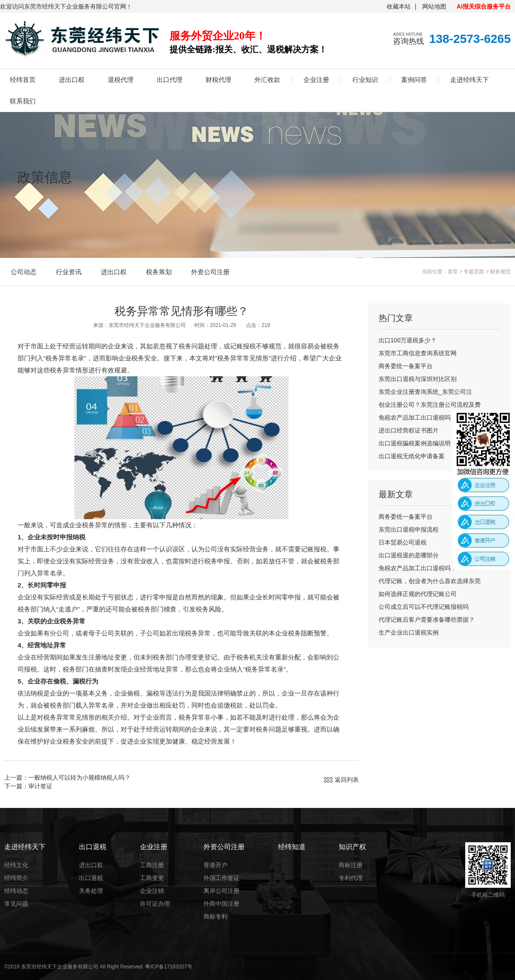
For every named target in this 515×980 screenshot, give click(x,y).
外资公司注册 (210, 272)
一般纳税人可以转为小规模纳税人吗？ (79, 777)
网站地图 (434, 6)
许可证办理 (155, 904)
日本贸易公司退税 (403, 542)
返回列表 (347, 780)
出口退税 (91, 878)
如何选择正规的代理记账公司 (418, 594)
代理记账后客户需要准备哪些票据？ (427, 620)
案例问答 (414, 80)
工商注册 (152, 865)
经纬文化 (16, 865)
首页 (453, 272)
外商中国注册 (221, 904)
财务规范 (500, 272)
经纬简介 (16, 878)
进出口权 (72, 80)
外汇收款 (267, 80)
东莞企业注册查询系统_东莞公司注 (425, 392)
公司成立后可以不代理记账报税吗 (424, 607)
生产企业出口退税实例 (409, 632)
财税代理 (218, 80)
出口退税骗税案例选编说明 (415, 443)
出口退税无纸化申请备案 (412, 456)
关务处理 (91, 891)
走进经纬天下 (470, 80)
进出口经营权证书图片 (409, 430)
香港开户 (215, 865)
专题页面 (474, 272)
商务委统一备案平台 (406, 366)
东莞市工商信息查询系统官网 (418, 353)
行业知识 (365, 80)
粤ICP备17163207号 (168, 967)
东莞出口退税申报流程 (409, 529)
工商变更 (152, 878)
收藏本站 (399, 6)
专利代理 (351, 878)
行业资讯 (69, 272)
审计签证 (40, 786)
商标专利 (215, 916)
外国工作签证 (221, 878)
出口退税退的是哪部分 (409, 555)
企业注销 (152, 891)
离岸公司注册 (221, 891)
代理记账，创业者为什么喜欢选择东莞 (430, 581)
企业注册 (316, 80)
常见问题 (16, 904)
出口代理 (170, 80)
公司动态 (24, 272)
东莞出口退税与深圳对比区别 (418, 379)
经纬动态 (16, 891)
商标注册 (351, 865)
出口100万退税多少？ (407, 340)
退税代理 (121, 80)
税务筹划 (159, 272)
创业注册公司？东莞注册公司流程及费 (430, 405)
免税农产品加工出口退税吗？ (418, 417)
